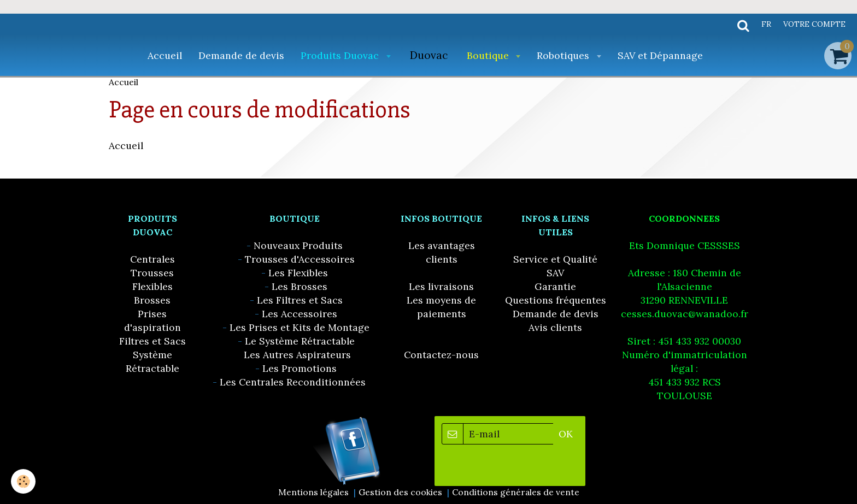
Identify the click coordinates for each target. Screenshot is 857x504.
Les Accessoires (300, 314)
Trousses (152, 273)
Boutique (489, 55)
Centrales (152, 259)
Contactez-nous (441, 355)
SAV (555, 273)
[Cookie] (23, 481)
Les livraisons (441, 286)
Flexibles (152, 286)
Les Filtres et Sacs (300, 300)
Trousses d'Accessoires (300, 259)
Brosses (152, 300)
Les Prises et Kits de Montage (300, 327)
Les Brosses (300, 286)
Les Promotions (300, 368)
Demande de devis (241, 55)
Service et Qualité (555, 259)
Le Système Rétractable (300, 341)
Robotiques (564, 55)
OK (566, 434)
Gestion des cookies (400, 492)
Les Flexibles (298, 273)
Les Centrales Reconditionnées (293, 382)
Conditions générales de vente (516, 492)
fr (766, 24)
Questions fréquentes (556, 300)
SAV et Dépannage (660, 55)
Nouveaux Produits (298, 245)
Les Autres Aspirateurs (297, 355)
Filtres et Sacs (152, 341)
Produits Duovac (341, 55)
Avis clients (555, 327)
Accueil (165, 55)
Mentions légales (313, 492)
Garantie (555, 286)
